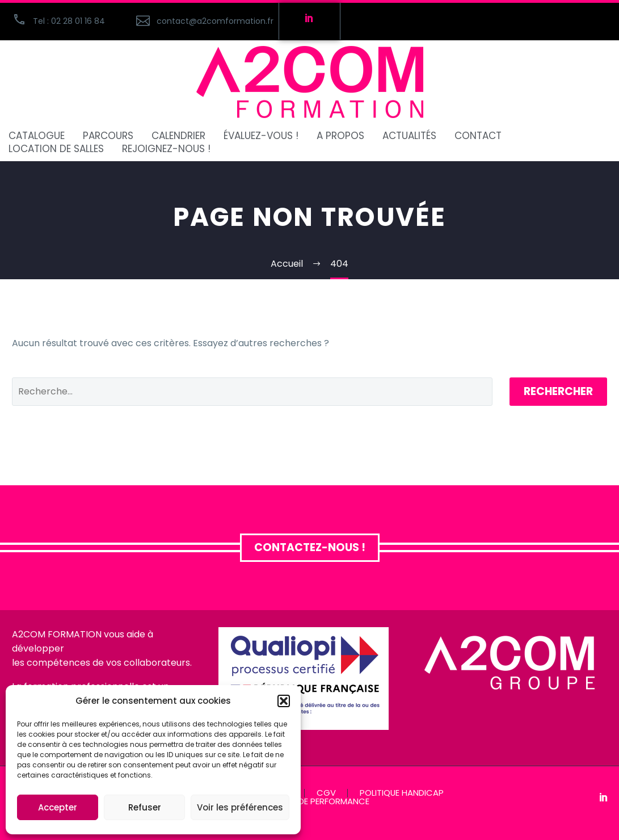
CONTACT (478, 136)
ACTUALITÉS (409, 136)
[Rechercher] (252, 392)
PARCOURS (108, 136)
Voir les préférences (240, 807)
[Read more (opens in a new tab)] (201, 21)
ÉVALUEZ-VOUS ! (261, 136)
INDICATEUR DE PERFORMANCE (309, 802)
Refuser (145, 807)
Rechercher (558, 391)
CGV (326, 793)
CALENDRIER (178, 136)
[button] (284, 701)
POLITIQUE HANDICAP (402, 793)
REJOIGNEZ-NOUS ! (166, 149)
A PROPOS (340, 136)
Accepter (58, 807)
